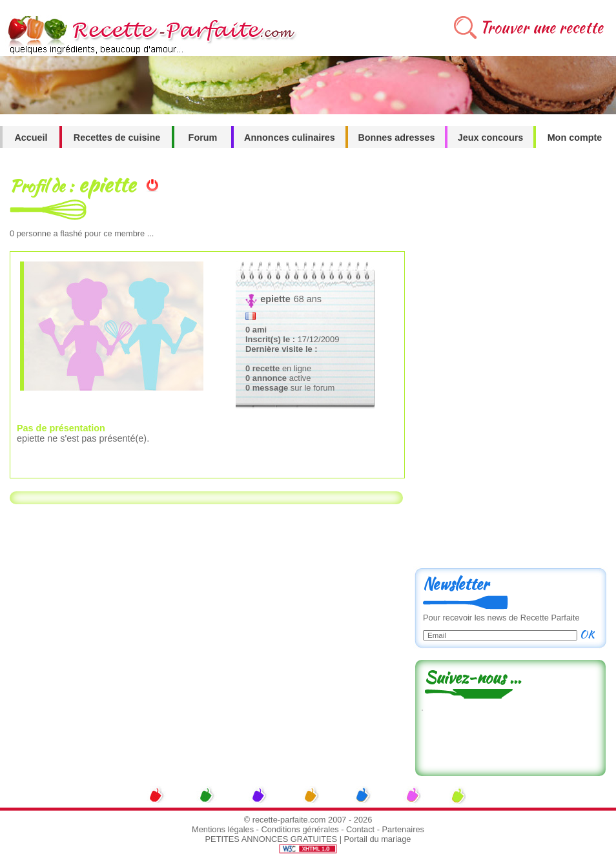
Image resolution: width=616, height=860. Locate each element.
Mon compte (575, 138)
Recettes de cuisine (117, 138)
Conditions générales (300, 829)
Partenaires (403, 829)
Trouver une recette (541, 27)
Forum (203, 138)
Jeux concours (491, 138)
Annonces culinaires (290, 138)
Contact (360, 829)
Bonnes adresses (396, 138)
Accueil (31, 138)
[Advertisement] (455, 363)
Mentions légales (223, 829)
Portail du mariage (378, 839)
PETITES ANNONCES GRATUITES (272, 839)
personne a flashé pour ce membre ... (82, 233)
